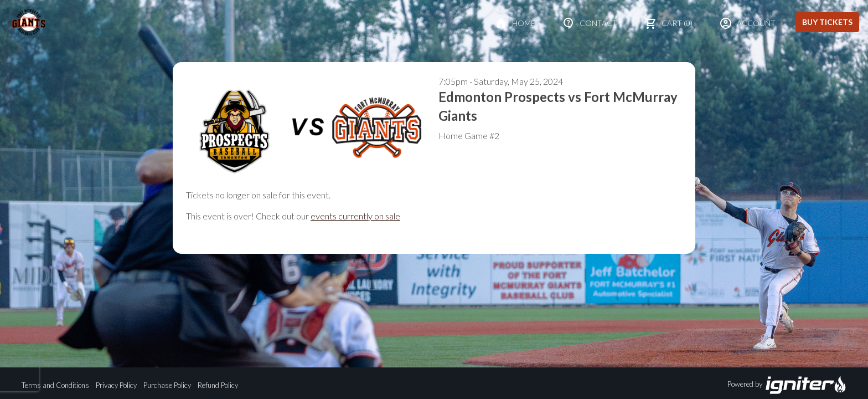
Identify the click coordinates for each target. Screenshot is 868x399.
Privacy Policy (116, 385)
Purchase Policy (167, 385)
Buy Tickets (827, 22)
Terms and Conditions (55, 385)
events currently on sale (355, 216)
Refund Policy (218, 385)
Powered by (787, 385)
